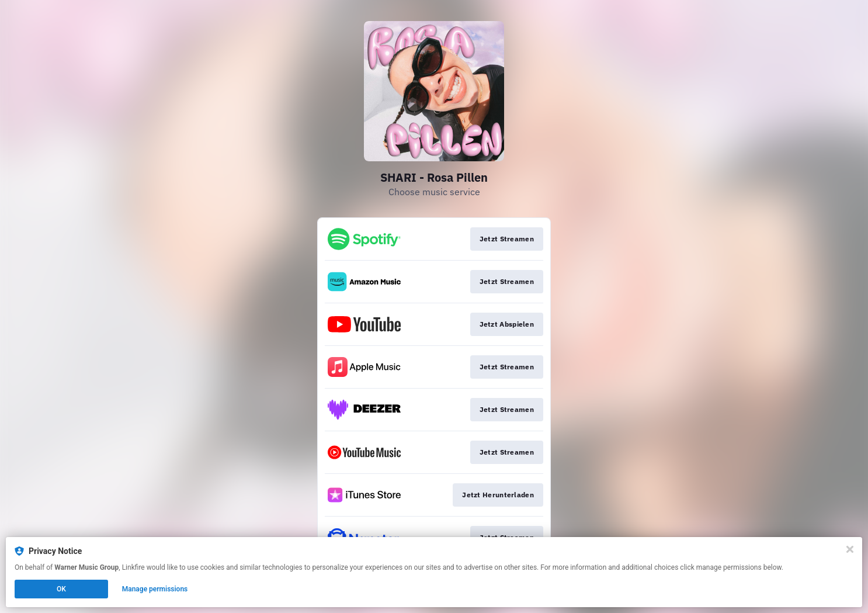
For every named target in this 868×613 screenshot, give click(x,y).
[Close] (850, 549)
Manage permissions (155, 589)
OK (61, 589)
